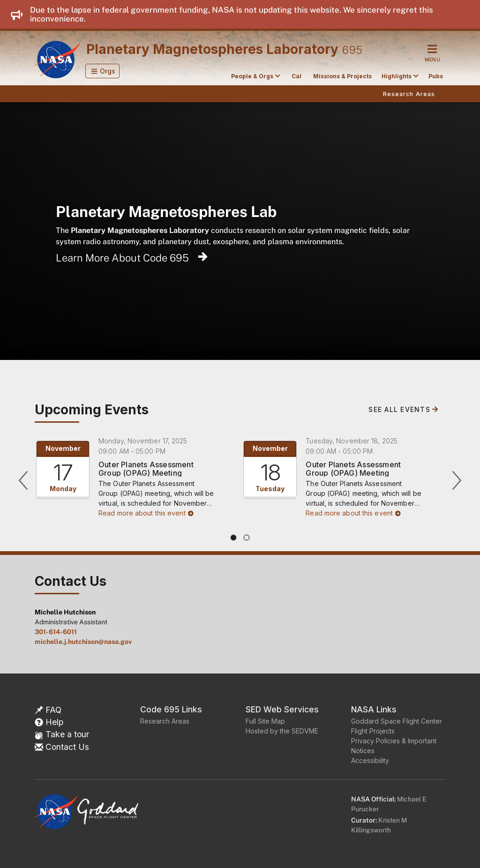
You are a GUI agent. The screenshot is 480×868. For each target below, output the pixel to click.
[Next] (457, 480)
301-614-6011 (56, 632)
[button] (102, 71)
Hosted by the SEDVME (282, 731)
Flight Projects (373, 731)
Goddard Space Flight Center (397, 721)
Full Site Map (265, 721)
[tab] (233, 538)
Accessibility (370, 760)
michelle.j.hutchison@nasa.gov (83, 642)
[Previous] (23, 480)
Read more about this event (146, 513)
